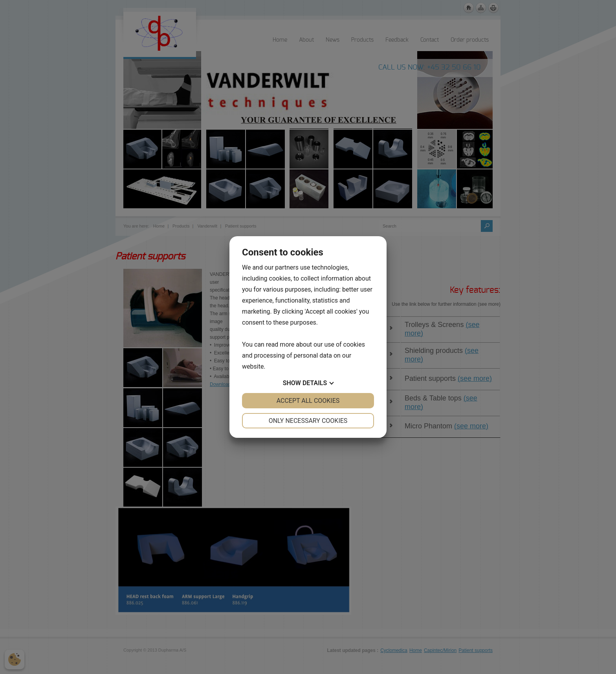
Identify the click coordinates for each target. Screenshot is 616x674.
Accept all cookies (308, 401)
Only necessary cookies (308, 421)
